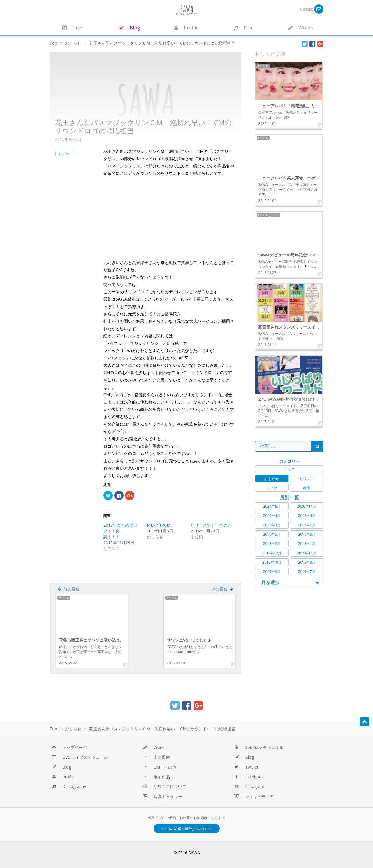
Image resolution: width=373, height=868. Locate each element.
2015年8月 (272, 572)
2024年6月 (272, 506)
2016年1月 (307, 544)
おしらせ (64, 153)
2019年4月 (272, 516)
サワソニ (307, 479)
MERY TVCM (159, 525)
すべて (289, 469)
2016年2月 (272, 544)
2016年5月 (272, 534)
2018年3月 (272, 525)
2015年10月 (272, 562)
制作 (307, 488)
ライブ (272, 488)
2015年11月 (307, 553)
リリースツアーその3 (210, 525)
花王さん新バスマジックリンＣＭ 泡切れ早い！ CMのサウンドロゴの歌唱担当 (143, 127)
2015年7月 (307, 572)
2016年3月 (307, 534)
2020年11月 (307, 506)
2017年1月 (307, 525)
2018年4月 (307, 516)
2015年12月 (272, 553)
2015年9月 (307, 562)
